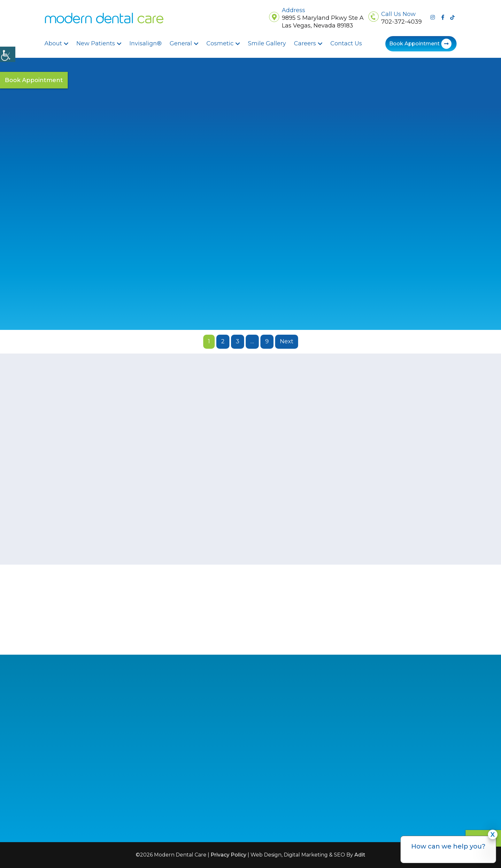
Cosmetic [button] (220, 43)
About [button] (53, 43)
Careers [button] (305, 43)
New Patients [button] (96, 43)
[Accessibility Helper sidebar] (8, 54)
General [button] (181, 43)
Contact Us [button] (346, 43)
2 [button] (223, 341)
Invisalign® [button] (146, 43)
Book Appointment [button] (414, 44)
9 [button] (267, 341)
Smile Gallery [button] (267, 43)
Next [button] (287, 341)
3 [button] (238, 341)
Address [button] (293, 11)
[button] (104, 18)
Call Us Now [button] (398, 14)
